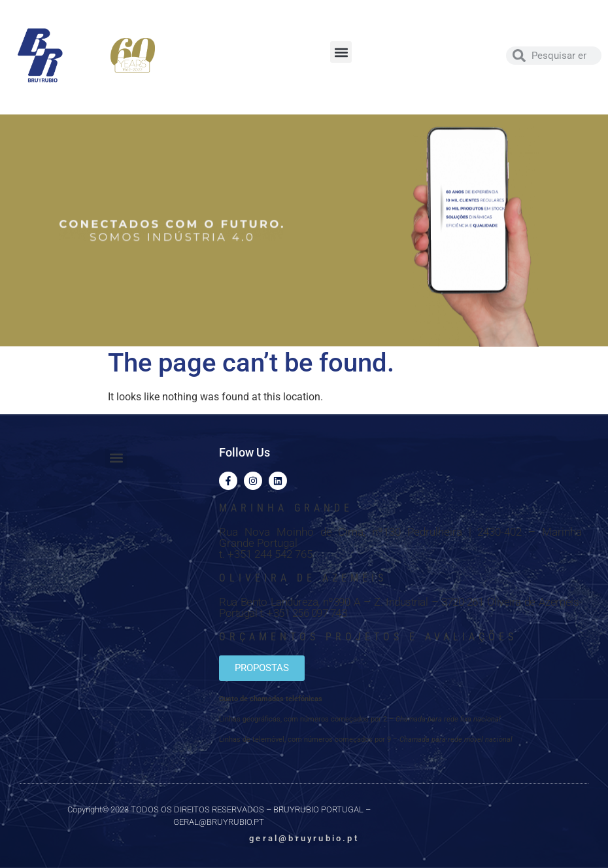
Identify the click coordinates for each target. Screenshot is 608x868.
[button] (341, 52)
